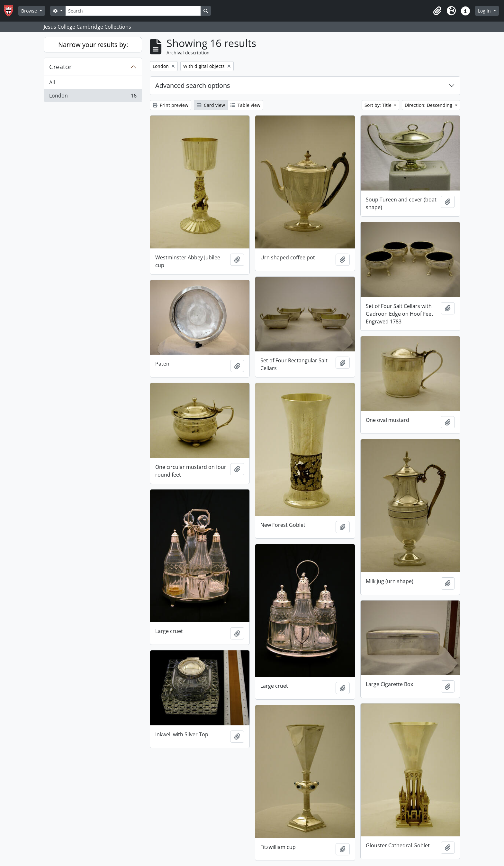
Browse (30, 11)
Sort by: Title (379, 105)
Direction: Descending (429, 105)
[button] (437, 11)
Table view (245, 105)
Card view (211, 105)
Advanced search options (193, 85)
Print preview (171, 105)
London (93, 97)
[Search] (133, 11)
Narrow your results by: (93, 45)
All (52, 82)
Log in (485, 11)
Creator (60, 67)
